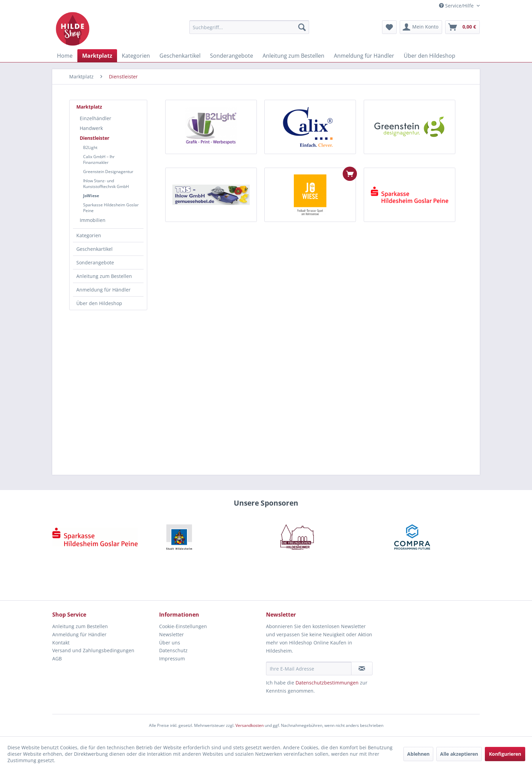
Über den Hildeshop (99, 303)
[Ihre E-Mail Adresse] (309, 669)
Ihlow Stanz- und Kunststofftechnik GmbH (106, 184)
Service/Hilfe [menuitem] (457, 6)
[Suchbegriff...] (249, 27)
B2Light (90, 147)
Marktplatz (89, 107)
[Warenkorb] (462, 27)
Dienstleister (94, 138)
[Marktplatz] (97, 56)
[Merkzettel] (389, 27)
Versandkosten (250, 725)
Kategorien (89, 235)
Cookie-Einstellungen (183, 626)
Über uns (170, 643)
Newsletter (172, 634)
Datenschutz (173, 650)
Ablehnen (418, 754)
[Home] (65, 56)
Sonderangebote (95, 262)
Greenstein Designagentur (108, 172)
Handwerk (91, 128)
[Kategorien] (136, 56)
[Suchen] (302, 27)
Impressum (172, 659)
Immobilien (93, 220)
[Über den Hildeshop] (430, 56)
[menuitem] (249, 27)
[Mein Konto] (421, 27)
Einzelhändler (96, 118)
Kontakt (61, 643)
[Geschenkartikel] (180, 56)
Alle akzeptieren (459, 754)
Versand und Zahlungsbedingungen (93, 650)
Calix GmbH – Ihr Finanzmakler (99, 159)
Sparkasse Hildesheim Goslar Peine (111, 208)
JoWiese (91, 196)
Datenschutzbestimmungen (327, 683)
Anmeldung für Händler (103, 290)
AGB (57, 659)
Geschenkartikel (94, 249)
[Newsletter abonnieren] (362, 669)
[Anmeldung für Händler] (364, 56)
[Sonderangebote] (232, 56)
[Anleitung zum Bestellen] (293, 56)
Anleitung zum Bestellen (104, 276)
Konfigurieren (505, 754)
